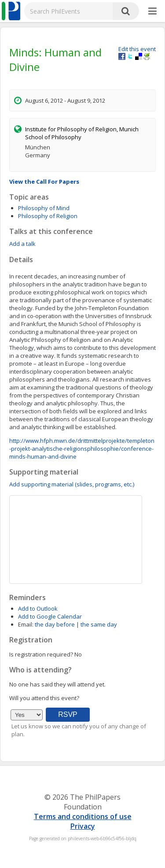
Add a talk (22, 244)
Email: (26, 624)
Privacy (83, 826)
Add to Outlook (38, 608)
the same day (99, 624)
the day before (55, 624)
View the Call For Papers (44, 182)
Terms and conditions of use (83, 816)
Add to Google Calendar (50, 616)
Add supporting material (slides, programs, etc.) (72, 484)
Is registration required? (41, 654)
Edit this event (137, 49)
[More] (152, 11)
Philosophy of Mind (44, 208)
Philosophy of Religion (48, 216)
